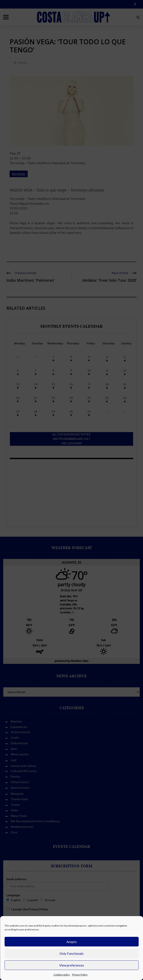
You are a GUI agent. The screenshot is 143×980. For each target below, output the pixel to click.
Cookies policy (62, 975)
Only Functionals (71, 953)
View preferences (72, 965)
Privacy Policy (80, 975)
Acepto (72, 942)
